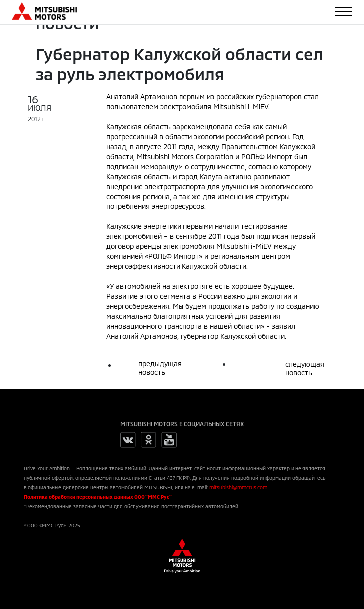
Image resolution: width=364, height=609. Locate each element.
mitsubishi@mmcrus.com (238, 487)
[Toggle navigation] (343, 11)
